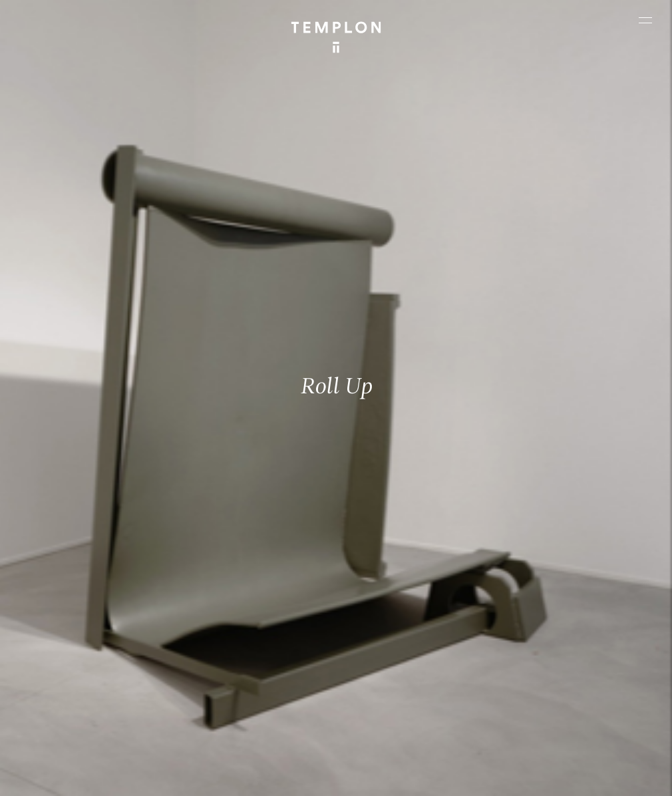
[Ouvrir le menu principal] (645, 20)
